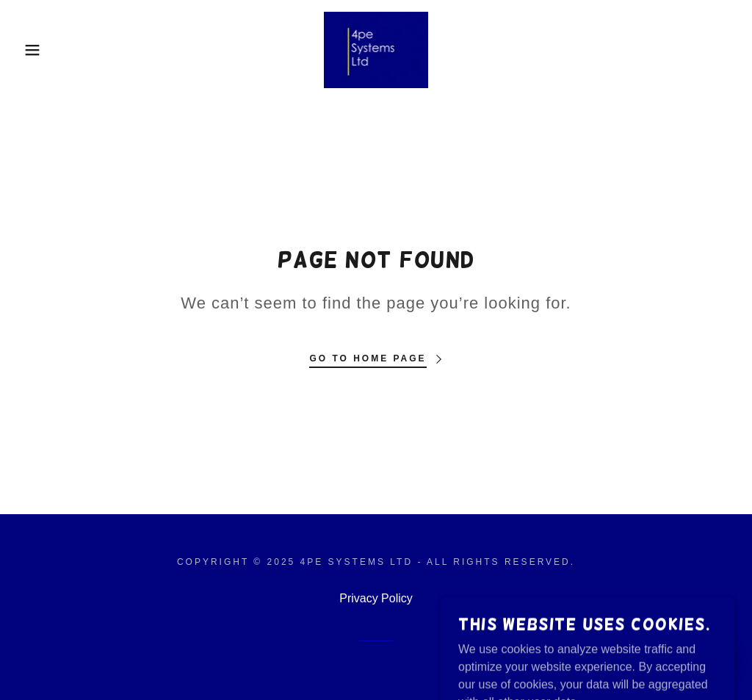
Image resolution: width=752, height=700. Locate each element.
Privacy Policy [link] (376, 598)
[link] (376, 49)
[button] (37, 50)
